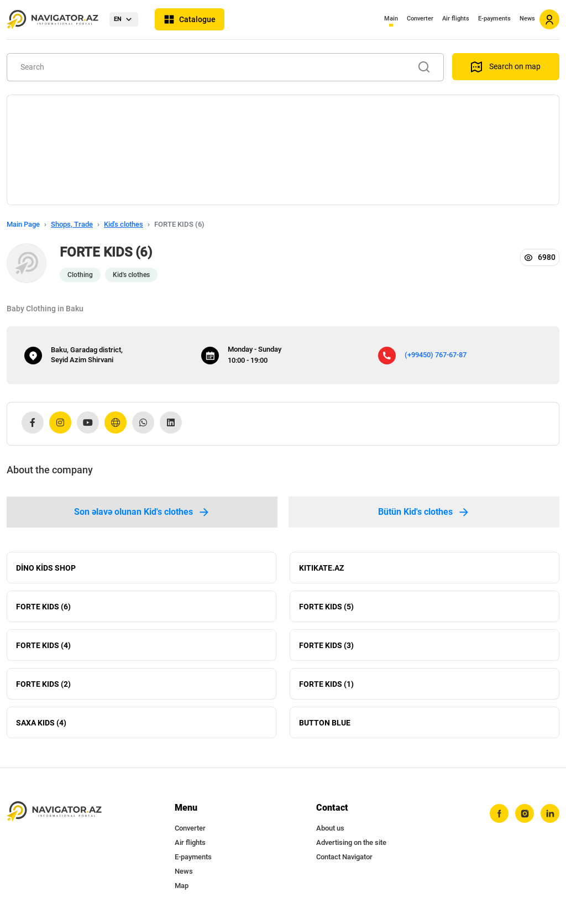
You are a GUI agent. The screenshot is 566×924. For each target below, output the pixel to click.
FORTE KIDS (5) (326, 607)
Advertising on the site (351, 842)
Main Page (23, 224)
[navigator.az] (54, 811)
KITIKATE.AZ (321, 568)
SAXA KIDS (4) (41, 723)
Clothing (80, 275)
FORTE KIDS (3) (326, 645)
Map (182, 886)
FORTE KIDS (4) (43, 645)
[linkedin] (550, 813)
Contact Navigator (344, 857)
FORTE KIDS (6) (43, 607)
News (527, 19)
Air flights (456, 19)
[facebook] (499, 813)
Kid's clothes (124, 224)
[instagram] (525, 813)
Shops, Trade (72, 224)
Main (391, 19)
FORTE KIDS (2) (43, 684)
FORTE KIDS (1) (326, 684)
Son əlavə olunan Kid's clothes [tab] (142, 512)
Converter (420, 19)
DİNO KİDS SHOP (46, 568)
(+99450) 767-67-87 (436, 355)
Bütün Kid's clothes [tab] (424, 512)
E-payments (494, 19)
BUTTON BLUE (325, 723)
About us (330, 828)
